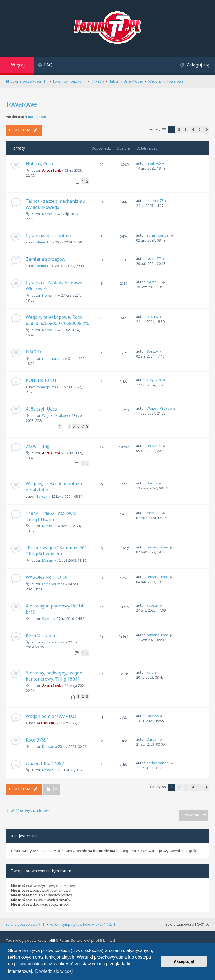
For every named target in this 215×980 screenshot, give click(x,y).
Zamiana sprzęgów (46, 259)
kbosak (153, 605)
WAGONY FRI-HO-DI (47, 577)
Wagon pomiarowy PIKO (51, 716)
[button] (206, 130)
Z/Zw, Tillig (38, 446)
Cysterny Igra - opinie (48, 236)
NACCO (33, 352)
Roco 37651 (37, 740)
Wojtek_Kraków (55, 415)
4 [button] (193, 129)
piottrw (152, 317)
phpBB (50, 940)
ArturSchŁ (52, 170)
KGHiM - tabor (41, 635)
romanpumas (53, 358)
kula (150, 672)
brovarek (154, 446)
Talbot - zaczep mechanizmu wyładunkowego (55, 204)
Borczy (152, 351)
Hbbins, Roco (39, 164)
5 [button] (200, 129)
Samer (48, 619)
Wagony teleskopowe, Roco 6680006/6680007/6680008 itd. (57, 320)
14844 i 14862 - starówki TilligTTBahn (51, 516)
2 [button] (179, 129)
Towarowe (21, 104)
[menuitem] (45, 66)
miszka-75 (155, 201)
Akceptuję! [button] (184, 961)
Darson (48, 746)
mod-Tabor (37, 117)
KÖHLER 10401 (41, 380)
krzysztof (154, 380)
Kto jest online (24, 836)
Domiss (153, 716)
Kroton (48, 770)
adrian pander (158, 235)
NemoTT (50, 214)
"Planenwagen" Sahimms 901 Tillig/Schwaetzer (56, 551)
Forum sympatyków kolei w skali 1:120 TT (84, 924)
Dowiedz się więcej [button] (54, 971)
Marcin (48, 560)
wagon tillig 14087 (45, 763)
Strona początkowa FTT (25, 924)
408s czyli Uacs (41, 409)
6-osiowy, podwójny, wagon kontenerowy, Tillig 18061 (54, 676)
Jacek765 (154, 163)
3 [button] (186, 129)
